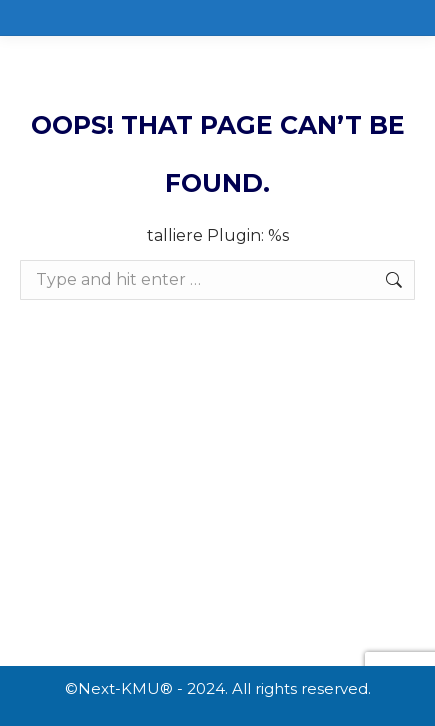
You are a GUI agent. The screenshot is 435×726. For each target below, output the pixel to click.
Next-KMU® (125, 688)
